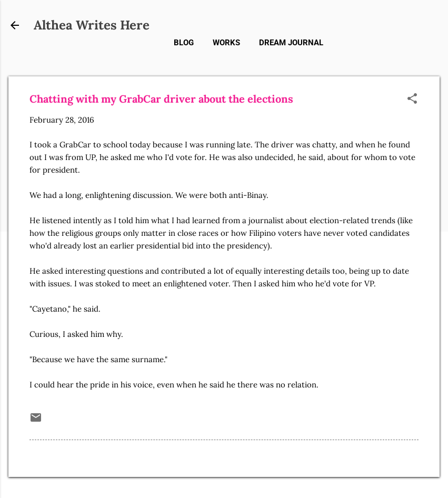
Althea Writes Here (92, 25)
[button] (412, 99)
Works (226, 43)
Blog (184, 43)
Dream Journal (291, 43)
